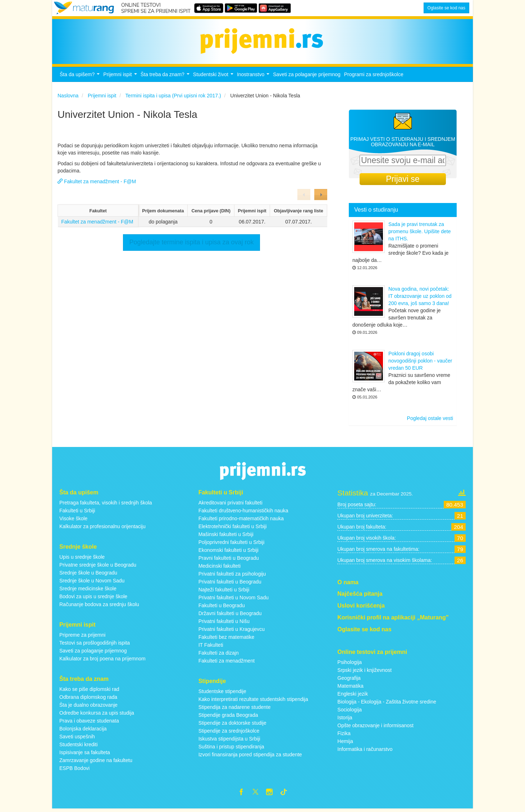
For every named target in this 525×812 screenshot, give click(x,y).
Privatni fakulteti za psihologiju (232, 576)
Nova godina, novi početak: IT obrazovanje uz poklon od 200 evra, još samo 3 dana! (420, 298)
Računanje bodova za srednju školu (99, 606)
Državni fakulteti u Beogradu (230, 615)
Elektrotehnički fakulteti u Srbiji (233, 529)
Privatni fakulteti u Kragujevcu (232, 631)
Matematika (350, 688)
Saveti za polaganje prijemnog (307, 77)
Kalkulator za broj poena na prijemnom (102, 661)
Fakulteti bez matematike (227, 639)
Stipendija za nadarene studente (235, 709)
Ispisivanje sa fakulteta (85, 754)
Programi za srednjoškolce (374, 77)
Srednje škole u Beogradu (88, 575)
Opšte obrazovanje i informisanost (375, 727)
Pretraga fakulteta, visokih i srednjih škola (106, 505)
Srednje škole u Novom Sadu (92, 583)
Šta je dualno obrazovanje (88, 707)
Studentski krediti (79, 746)
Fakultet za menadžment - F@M (97, 224)
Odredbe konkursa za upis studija (97, 715)
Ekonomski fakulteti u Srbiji (229, 552)
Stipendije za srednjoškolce (229, 733)
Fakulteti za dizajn (219, 655)
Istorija (345, 719)
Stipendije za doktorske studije (232, 725)
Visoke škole (73, 521)
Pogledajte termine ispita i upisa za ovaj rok (191, 244)
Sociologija (350, 711)
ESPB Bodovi (74, 770)
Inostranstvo (254, 79)
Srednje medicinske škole (88, 591)
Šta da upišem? (81, 79)
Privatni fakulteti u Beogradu (230, 584)
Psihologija (350, 664)
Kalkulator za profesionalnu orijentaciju (102, 529)
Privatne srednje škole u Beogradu (98, 567)
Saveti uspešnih (77, 738)
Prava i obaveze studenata (89, 723)
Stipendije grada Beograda (228, 717)
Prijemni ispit (121, 79)
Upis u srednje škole (82, 559)
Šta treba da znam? (166, 79)
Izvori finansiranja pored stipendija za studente (250, 757)
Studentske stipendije (222, 693)
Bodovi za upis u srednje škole (93, 599)
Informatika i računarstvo (365, 751)
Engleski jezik (353, 696)
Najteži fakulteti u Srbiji (224, 592)
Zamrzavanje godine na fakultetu (96, 762)
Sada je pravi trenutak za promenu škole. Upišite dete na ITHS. (420, 234)
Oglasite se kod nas (446, 8)
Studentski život (214, 79)
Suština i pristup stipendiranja (231, 749)
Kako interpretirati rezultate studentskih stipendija (253, 701)
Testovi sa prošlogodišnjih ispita (95, 645)
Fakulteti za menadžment (227, 663)
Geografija (349, 680)
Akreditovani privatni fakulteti (230, 505)
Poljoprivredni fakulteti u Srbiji (232, 544)
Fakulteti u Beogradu (222, 608)
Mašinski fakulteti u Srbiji (226, 536)
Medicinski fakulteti (220, 568)
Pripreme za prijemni (82, 637)
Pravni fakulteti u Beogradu (229, 560)
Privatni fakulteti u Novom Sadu (234, 600)
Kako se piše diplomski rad (89, 691)
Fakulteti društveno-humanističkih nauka (243, 513)
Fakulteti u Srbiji (77, 513)
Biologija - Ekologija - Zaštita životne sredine (387, 703)
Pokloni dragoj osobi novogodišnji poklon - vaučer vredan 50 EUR (420, 363)
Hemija (345, 743)
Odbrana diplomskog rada (88, 699)
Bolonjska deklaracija (83, 730)
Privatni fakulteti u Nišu (224, 623)
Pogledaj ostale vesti (430, 420)
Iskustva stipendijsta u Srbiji (229, 741)
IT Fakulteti (211, 647)
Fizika (344, 735)
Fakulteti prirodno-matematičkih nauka (241, 521)
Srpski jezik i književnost (364, 672)
